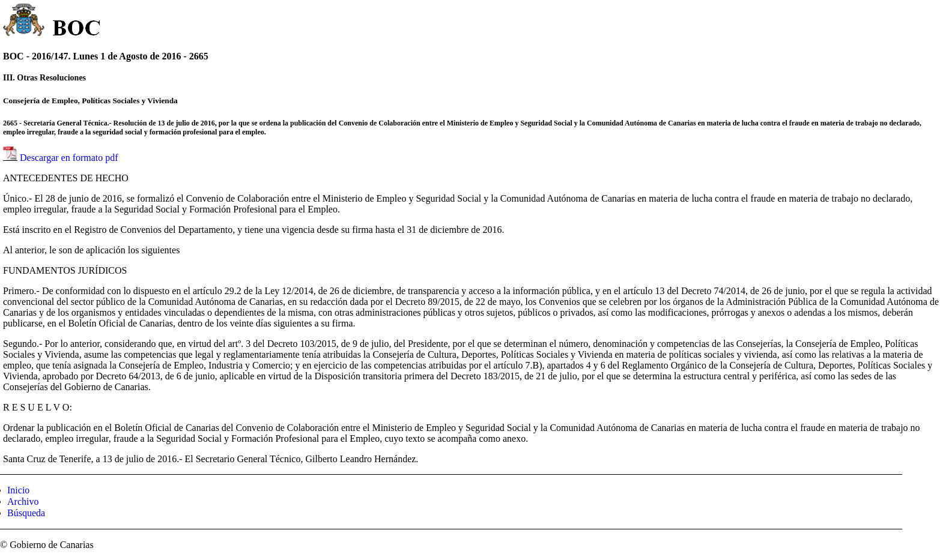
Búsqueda (26, 513)
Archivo (23, 501)
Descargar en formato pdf (69, 158)
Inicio (18, 490)
